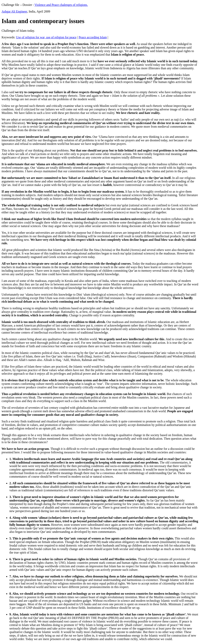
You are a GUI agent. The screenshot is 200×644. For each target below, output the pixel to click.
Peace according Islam (93, 37)
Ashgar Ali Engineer (14, 11)
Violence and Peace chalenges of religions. (61, 5)
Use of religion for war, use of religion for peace (46, 37)
